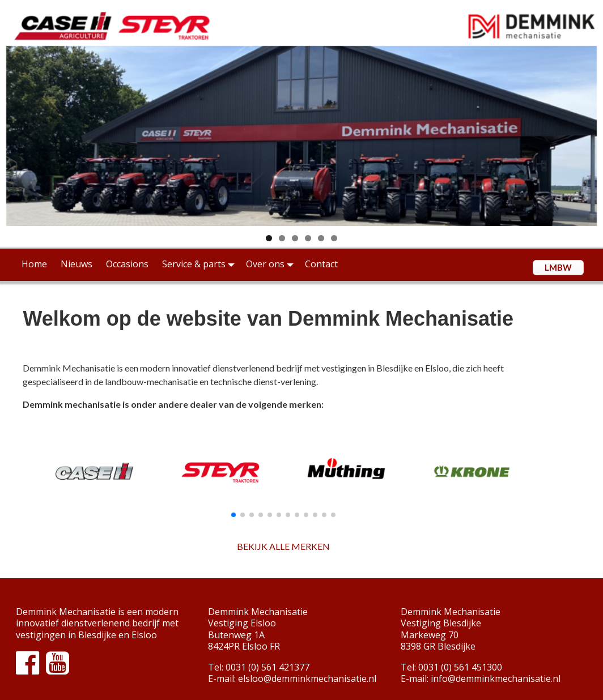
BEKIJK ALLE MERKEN (283, 546)
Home (34, 264)
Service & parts (201, 264)
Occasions (127, 264)
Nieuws (77, 264)
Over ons (272, 264)
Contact (321, 264)
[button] (233, 515)
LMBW (558, 267)
